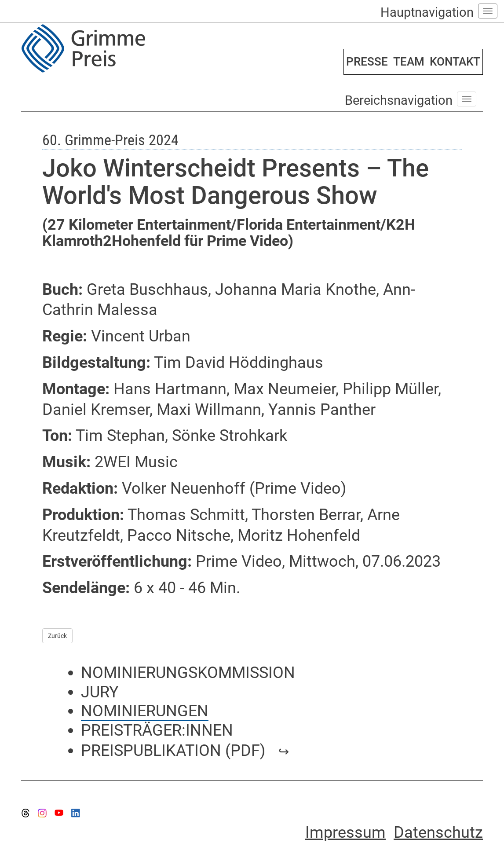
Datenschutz (438, 832)
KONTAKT (455, 62)
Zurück (57, 636)
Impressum (345, 832)
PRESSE (367, 62)
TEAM (409, 62)
